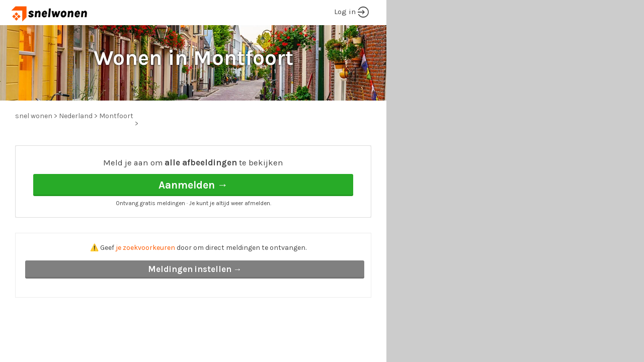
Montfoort (116, 116)
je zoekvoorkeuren (145, 248)
